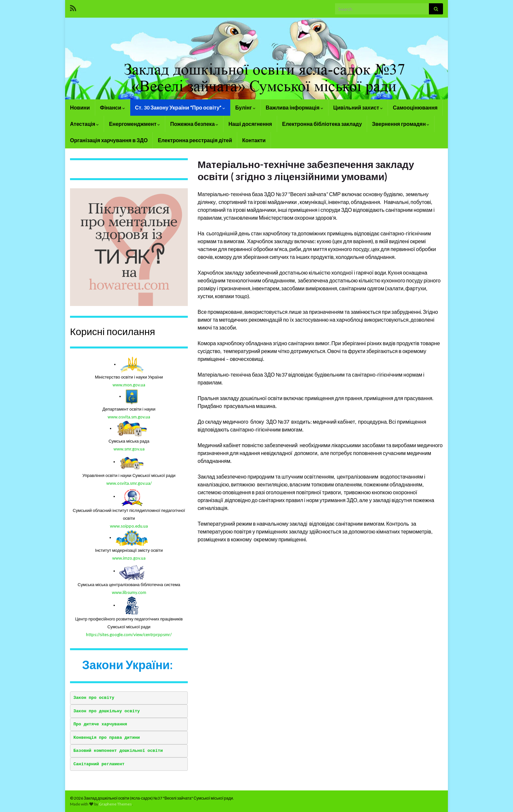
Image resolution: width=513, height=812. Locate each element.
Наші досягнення (250, 124)
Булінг (245, 107)
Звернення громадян (401, 124)
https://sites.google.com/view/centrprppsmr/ (129, 634)
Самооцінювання (415, 107)
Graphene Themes (115, 804)
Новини (80, 107)
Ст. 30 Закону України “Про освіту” (180, 107)
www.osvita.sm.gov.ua (129, 417)
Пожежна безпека (194, 124)
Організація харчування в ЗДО (109, 140)
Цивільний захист (358, 107)
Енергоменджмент (134, 124)
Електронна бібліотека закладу (322, 124)
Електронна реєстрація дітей (195, 140)
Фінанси (113, 107)
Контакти (254, 140)
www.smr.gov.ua (129, 449)
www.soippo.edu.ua (129, 526)
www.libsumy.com (129, 592)
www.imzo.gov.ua (129, 558)
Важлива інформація (294, 107)
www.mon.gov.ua (129, 385)
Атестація (84, 124)
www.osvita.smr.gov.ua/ (129, 483)
